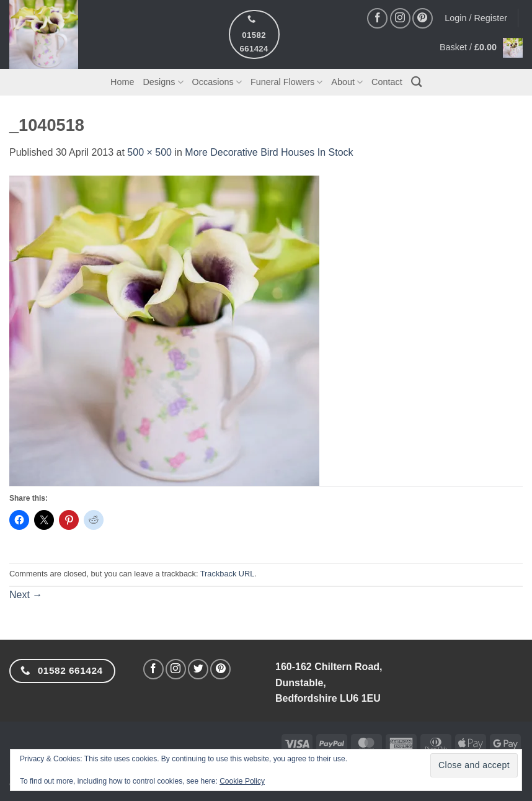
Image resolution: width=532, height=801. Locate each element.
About (347, 82)
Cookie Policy (242, 781)
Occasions (217, 82)
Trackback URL (228, 574)
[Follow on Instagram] (400, 18)
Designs (163, 82)
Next (26, 595)
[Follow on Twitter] (198, 669)
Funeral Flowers (286, 82)
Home (122, 82)
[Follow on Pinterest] (423, 18)
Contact (387, 82)
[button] (481, 48)
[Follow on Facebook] (377, 18)
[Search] (416, 82)
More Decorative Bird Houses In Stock (269, 152)
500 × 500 (149, 152)
